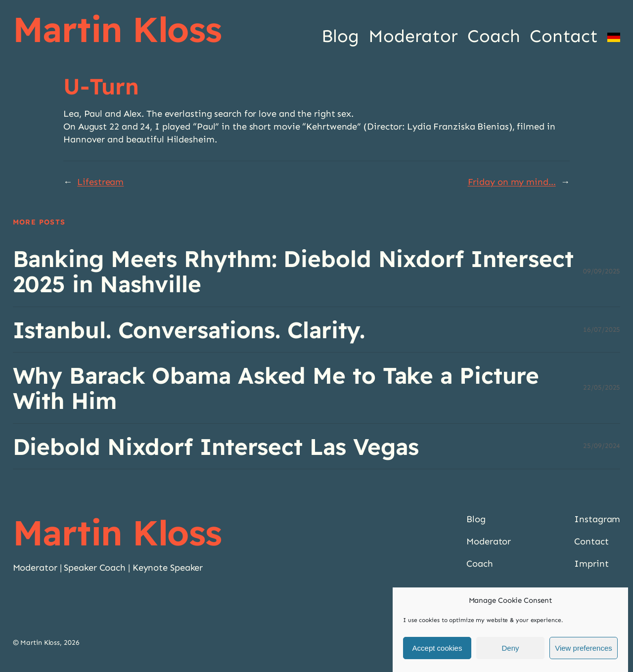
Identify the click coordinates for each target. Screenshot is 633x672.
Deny (510, 649)
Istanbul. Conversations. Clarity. (189, 330)
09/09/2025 (602, 271)
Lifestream (100, 182)
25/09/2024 (602, 446)
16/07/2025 (602, 330)
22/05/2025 (602, 387)
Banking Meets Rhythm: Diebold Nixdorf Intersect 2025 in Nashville (293, 271)
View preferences (584, 649)
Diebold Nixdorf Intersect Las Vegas (216, 446)
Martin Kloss (117, 29)
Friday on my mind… (512, 182)
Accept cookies (437, 649)
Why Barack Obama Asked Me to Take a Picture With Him (276, 388)
